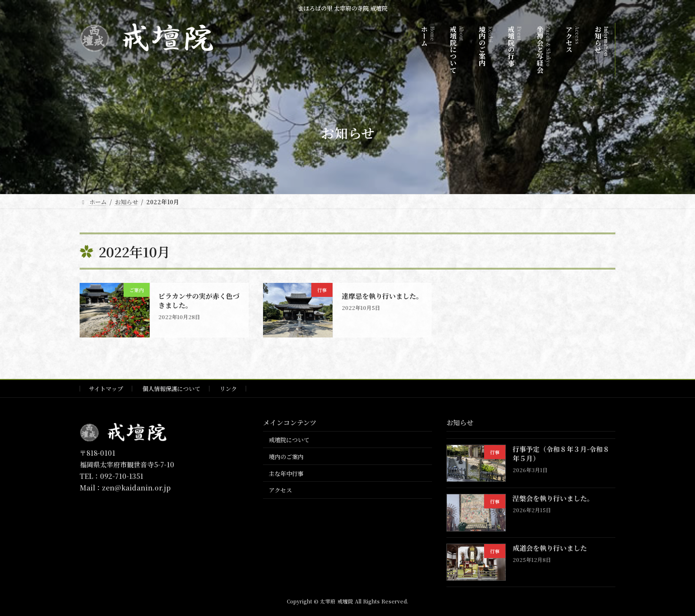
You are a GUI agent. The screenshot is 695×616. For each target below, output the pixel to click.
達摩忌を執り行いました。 (382, 296)
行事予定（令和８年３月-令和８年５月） (561, 453)
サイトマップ (106, 388)
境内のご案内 (286, 456)
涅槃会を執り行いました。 (553, 498)
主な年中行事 (286, 473)
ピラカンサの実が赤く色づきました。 (199, 301)
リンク (228, 388)
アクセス (280, 490)
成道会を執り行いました (550, 547)
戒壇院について (289, 440)
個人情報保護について (171, 388)
